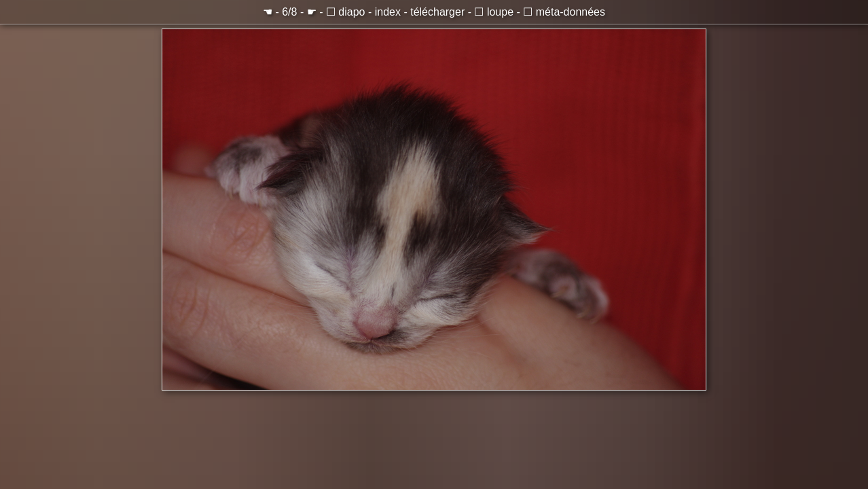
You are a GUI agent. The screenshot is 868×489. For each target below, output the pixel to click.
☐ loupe (494, 12)
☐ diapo (346, 12)
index (388, 12)
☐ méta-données (564, 12)
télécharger (437, 12)
